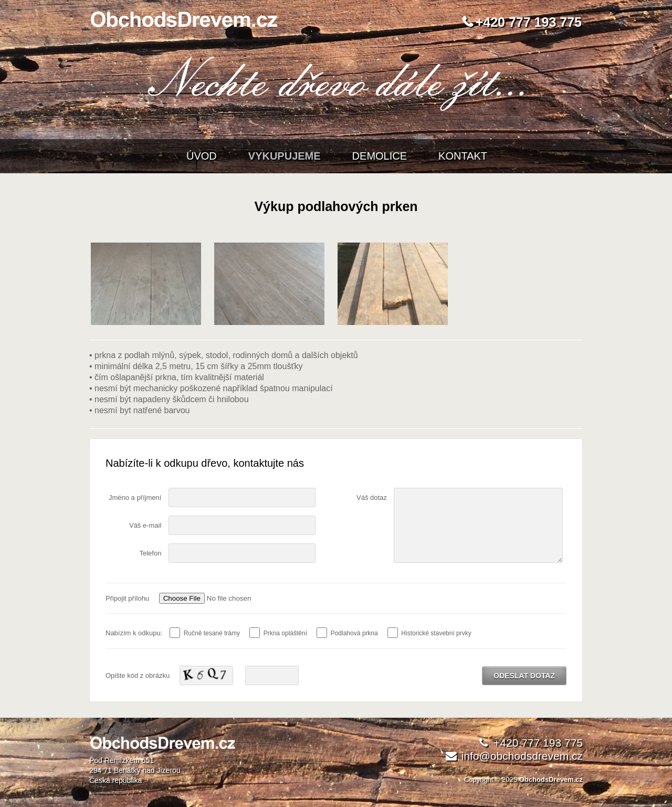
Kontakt (463, 156)
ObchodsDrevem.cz (551, 779)
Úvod (202, 156)
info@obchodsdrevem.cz (522, 756)
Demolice (380, 156)
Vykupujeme (285, 156)
